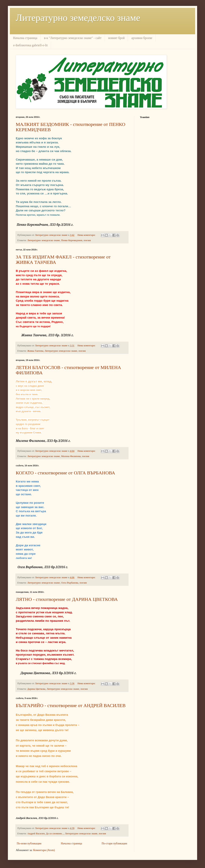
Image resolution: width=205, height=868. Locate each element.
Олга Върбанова (70, 583)
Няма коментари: (87, 235)
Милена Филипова (71, 456)
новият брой (116, 38)
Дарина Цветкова (36, 689)
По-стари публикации (114, 843)
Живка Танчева (35, 351)
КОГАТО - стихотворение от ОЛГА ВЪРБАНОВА (65, 473)
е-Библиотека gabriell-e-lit (30, 45)
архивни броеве (142, 38)
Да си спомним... (55, 834)
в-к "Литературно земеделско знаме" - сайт (73, 38)
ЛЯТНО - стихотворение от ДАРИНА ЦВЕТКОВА (67, 599)
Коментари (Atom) (44, 850)
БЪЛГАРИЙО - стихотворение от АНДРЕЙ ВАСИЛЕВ (71, 705)
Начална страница (25, 38)
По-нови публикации (29, 843)
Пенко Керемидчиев (72, 240)
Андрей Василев (36, 834)
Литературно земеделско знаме (78, 18)
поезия (87, 240)
